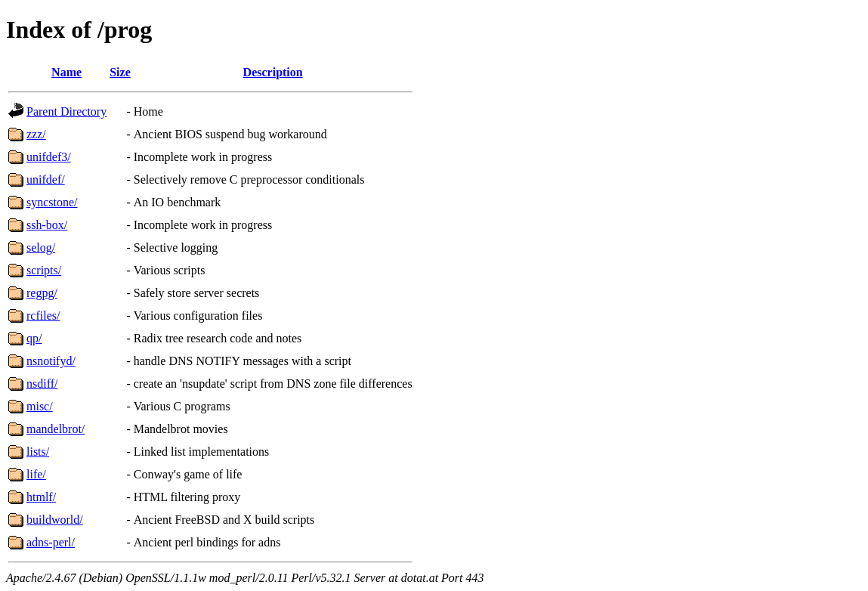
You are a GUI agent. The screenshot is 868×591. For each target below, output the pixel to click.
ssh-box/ (47, 225)
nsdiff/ (42, 384)
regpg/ (42, 293)
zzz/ (36, 134)
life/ (36, 474)
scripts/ (44, 270)
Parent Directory (66, 111)
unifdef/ (46, 179)
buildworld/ (55, 520)
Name (66, 72)
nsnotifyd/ (51, 361)
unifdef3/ (49, 157)
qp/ (34, 338)
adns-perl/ (51, 542)
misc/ (40, 406)
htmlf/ (41, 497)
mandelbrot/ (56, 429)
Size (120, 72)
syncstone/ (52, 202)
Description (273, 72)
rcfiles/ (43, 316)
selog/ (41, 248)
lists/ (38, 452)
